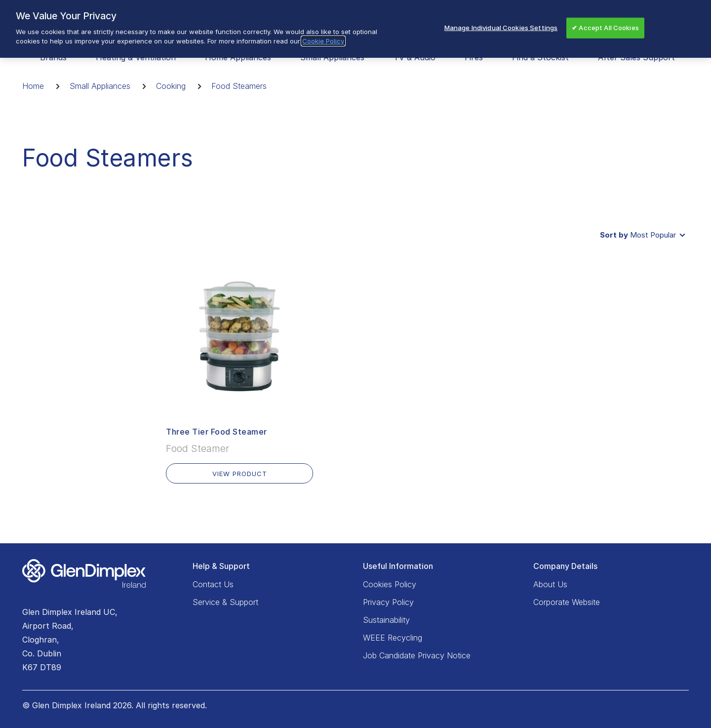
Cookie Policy (323, 39)
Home (33, 86)
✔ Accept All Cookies (605, 25)
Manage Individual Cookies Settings (501, 25)
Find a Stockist (540, 57)
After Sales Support (636, 57)
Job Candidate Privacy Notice (417, 655)
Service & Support (225, 602)
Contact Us (213, 584)
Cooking (171, 86)
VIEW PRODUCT (240, 474)
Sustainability (386, 620)
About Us (550, 584)
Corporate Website (567, 602)
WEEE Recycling (393, 638)
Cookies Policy (390, 584)
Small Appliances (100, 86)
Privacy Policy (388, 602)
